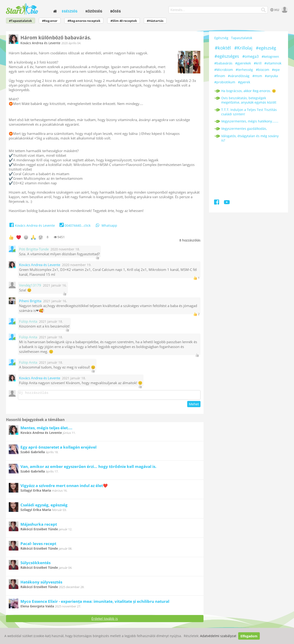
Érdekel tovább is (105, 620)
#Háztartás (155, 21)
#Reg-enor (50, 21)
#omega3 (250, 56)
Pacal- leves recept (38, 545)
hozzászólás (190, 240)
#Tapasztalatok (20, 21)
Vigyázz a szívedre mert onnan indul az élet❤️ (64, 487)
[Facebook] (217, 203)
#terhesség (244, 70)
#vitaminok (273, 63)
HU (274, 10)
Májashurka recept (39, 526)
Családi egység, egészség (44, 506)
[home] (55, 11)
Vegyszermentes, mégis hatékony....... (250, 121)
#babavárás (223, 63)
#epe (276, 70)
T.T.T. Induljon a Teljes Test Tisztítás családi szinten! (249, 112)
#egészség (266, 48)
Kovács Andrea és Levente (40, 43)
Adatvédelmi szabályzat (218, 636)
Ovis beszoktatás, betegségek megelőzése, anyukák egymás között (249, 100)
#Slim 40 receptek (124, 21)
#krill (258, 63)
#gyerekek (243, 63)
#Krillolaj (243, 48)
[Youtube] (227, 203)
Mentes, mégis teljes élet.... (46, 429)
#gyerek (244, 82)
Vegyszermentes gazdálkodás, (244, 129)
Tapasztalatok (242, 38)
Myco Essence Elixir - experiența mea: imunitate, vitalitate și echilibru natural (95, 603)
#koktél (223, 48)
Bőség (116, 11)
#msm (257, 76)
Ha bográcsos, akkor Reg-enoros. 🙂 (249, 91)
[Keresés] (264, 10)
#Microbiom (224, 70)
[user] (284, 10)
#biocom (263, 70)
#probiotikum (225, 82)
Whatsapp (106, 225)
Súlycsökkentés (35, 564)
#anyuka (271, 76)
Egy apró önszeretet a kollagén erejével (58, 448)
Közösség (94, 11)
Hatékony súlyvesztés (41, 583)
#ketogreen (270, 57)
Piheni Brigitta (30, 301)
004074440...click (75, 225)
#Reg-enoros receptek (84, 21)
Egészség (70, 11)
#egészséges (227, 56)
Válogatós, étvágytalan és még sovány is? (250, 138)
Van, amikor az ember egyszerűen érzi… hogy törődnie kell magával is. (88, 468)
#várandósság (239, 76)
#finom (220, 76)
